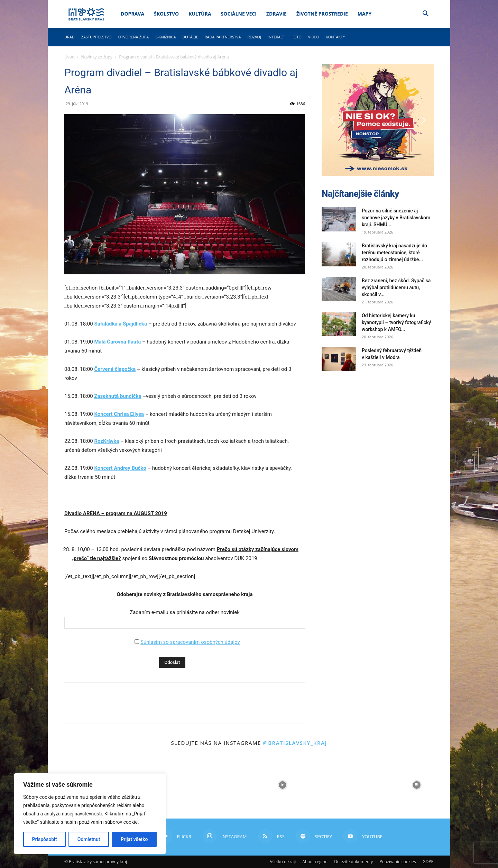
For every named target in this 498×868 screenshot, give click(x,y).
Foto (297, 37)
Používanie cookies (398, 862)
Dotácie (190, 37)
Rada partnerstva (223, 37)
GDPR (428, 862)
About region (315, 862)
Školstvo (166, 14)
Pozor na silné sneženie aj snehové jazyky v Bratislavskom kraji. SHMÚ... (396, 218)
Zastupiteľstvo (96, 37)
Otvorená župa (134, 37)
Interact (276, 37)
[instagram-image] (215, 785)
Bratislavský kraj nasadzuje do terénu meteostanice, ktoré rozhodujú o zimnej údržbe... (394, 253)
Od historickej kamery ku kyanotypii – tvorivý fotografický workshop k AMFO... (396, 322)
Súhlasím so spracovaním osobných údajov (190, 642)
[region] (90, 814)
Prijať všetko (134, 839)
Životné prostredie (322, 14)
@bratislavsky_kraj (295, 743)
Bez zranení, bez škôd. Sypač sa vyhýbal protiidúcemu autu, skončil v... (396, 287)
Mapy (365, 14)
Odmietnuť (89, 839)
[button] (425, 14)
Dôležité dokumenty (353, 862)
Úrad (70, 37)
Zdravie (276, 14)
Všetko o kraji (283, 862)
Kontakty (335, 37)
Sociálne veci (239, 14)
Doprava (132, 14)
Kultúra (200, 14)
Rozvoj (254, 37)
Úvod (69, 57)
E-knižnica (165, 37)
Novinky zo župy (97, 57)
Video (314, 37)
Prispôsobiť (45, 839)
